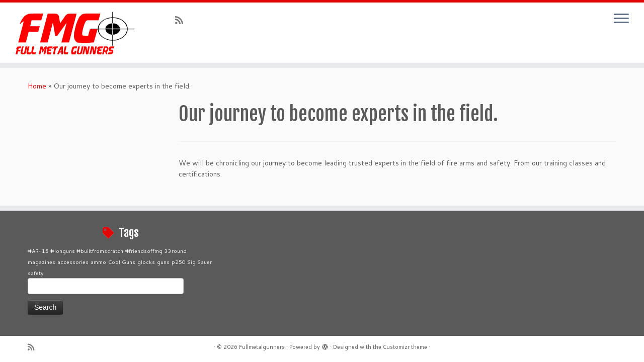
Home (37, 86)
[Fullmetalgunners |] (74, 33)
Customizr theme (405, 347)
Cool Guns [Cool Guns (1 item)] (122, 262)
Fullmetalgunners (262, 347)
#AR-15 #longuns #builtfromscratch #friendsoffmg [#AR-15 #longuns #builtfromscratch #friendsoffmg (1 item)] (95, 251)
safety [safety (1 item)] (36, 273)
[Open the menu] (621, 19)
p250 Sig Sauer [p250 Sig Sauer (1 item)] (192, 262)
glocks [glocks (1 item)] (146, 262)
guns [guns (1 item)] (163, 262)
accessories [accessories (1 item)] (73, 262)
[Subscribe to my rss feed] (182, 20)
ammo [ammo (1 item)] (98, 262)
